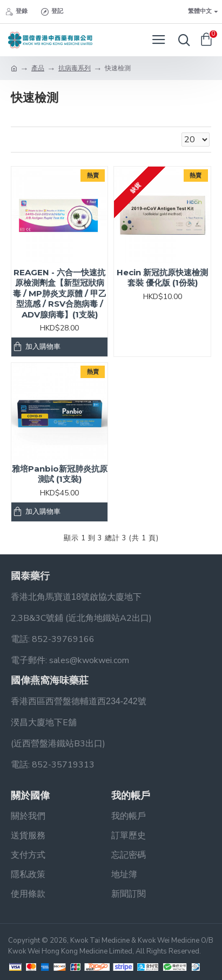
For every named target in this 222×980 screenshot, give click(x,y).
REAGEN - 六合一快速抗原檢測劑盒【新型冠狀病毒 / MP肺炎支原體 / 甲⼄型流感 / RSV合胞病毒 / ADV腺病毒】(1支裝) (60, 293)
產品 (38, 68)
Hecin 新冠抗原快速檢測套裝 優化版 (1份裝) (162, 278)
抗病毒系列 (75, 68)
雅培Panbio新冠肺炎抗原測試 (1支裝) (60, 474)
